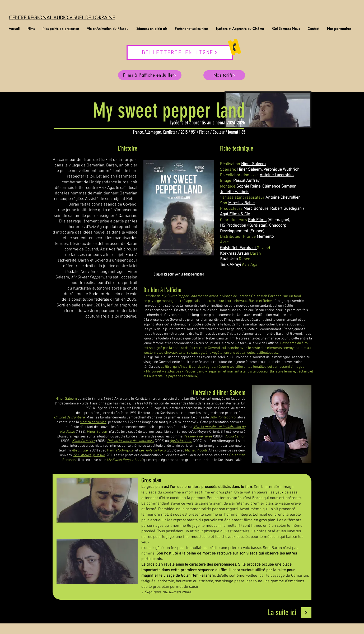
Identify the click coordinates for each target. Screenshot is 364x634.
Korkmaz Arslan (235, 254)
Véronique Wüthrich (282, 170)
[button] (31, 29)
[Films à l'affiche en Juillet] (150, 75)
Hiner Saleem (249, 170)
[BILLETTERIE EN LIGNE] (180, 52)
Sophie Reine (248, 187)
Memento (265, 237)
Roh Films (257, 220)
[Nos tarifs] (224, 75)
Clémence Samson (279, 187)
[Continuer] (306, 613)
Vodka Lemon (235, 437)
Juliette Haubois (235, 192)
